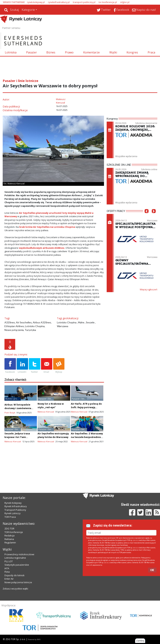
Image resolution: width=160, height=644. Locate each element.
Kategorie (28, 10)
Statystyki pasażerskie (17, 565)
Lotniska (11, 52)
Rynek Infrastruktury (16, 506)
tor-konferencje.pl (108, 2)
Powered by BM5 (34, 639)
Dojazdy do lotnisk (14, 575)
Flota (7, 572)
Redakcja (9, 536)
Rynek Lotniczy (13, 513)
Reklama (9, 539)
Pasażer (31, 52)
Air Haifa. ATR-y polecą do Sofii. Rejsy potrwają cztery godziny (86, 407)
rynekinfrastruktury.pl (59, 2)
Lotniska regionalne (15, 558)
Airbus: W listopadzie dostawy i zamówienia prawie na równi (18, 408)
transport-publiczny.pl (84, 2)
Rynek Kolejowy (13, 503)
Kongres (132, 52)
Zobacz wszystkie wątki (15, 589)
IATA (7, 568)
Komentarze (91, 52)
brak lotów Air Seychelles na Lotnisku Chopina (47, 227)
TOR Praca (10, 517)
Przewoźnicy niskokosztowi (19, 554)
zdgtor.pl (125, 2)
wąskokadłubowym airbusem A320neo (42, 248)
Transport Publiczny (15, 510)
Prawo (69, 52)
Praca (151, 52)
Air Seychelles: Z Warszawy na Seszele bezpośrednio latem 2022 (87, 437)
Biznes (51, 52)
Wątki (113, 52)
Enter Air (9, 579)
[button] (147, 216)
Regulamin (10, 542)
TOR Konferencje (14, 532)
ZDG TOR (9, 529)
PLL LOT (9, 561)
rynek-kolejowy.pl (36, 2)
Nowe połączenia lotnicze (18, 582)
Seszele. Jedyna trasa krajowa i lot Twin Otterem (17, 437)
